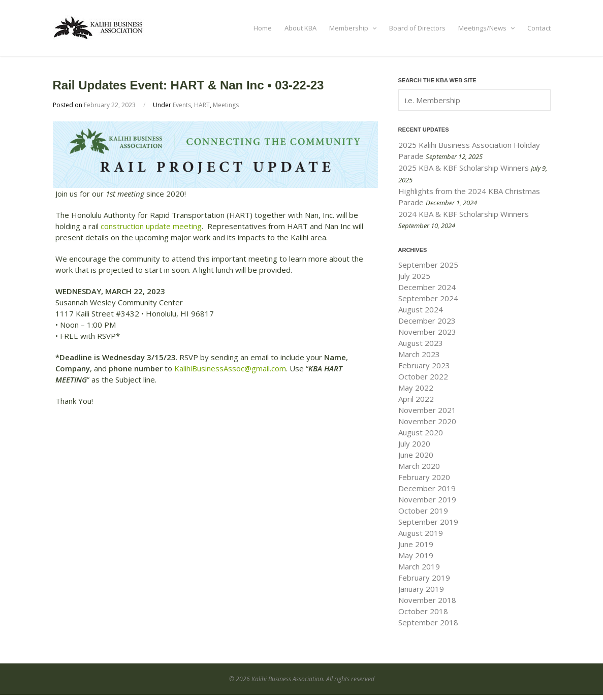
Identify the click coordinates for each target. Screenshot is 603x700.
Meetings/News (486, 28)
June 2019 (416, 544)
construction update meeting (151, 226)
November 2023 (427, 332)
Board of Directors (417, 28)
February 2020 (424, 477)
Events (182, 105)
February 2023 (424, 365)
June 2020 (416, 455)
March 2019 (419, 566)
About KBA (300, 28)
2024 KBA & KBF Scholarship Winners (464, 214)
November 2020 (427, 421)
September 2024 (428, 298)
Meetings (226, 105)
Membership (353, 28)
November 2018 (427, 600)
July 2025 (414, 276)
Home (263, 28)
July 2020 (414, 443)
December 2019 (427, 488)
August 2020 (421, 432)
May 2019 (416, 555)
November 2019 (427, 499)
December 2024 (427, 287)
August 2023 (421, 343)
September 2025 (428, 265)
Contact (539, 28)
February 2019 (424, 578)
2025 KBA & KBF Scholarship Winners (464, 168)
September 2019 (428, 522)
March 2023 (419, 354)
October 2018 (423, 611)
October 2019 (423, 511)
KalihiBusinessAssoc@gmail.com (230, 368)
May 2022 (416, 388)
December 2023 (427, 321)
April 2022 (416, 399)
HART (202, 105)
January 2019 (421, 589)
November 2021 (427, 410)
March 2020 (419, 466)
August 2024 (421, 309)
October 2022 (423, 376)
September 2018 (428, 622)
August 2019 (421, 533)
